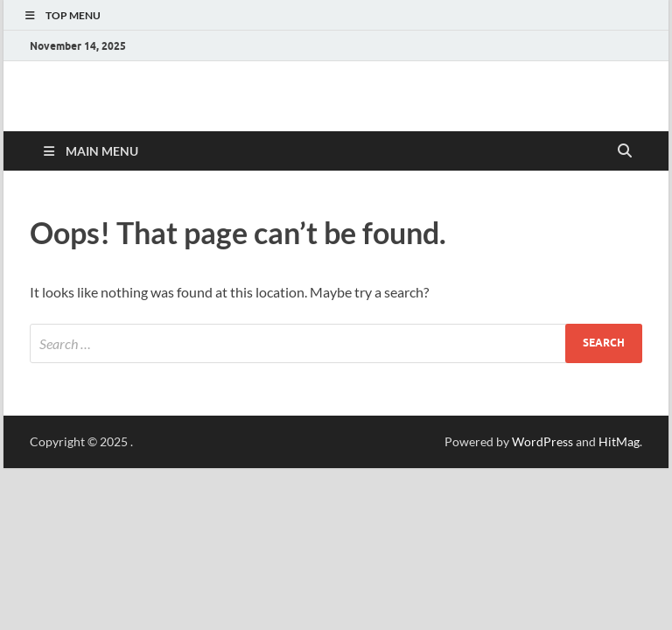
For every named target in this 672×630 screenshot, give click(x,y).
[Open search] (625, 151)
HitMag (619, 441)
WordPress (542, 441)
